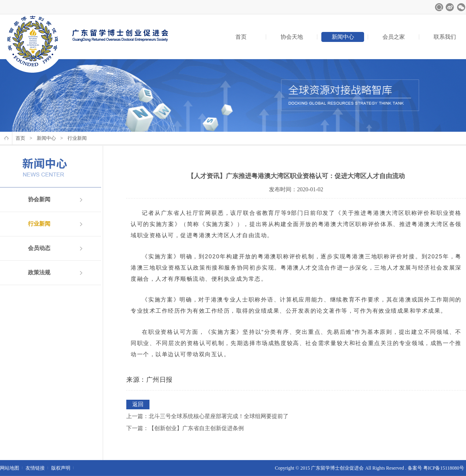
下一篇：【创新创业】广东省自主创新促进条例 (185, 428)
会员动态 (39, 248)
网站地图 (10, 468)
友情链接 (35, 468)
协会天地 (292, 37)
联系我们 (445, 37)
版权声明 (61, 468)
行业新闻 (39, 224)
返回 (138, 404)
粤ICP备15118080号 (444, 468)
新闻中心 (343, 37)
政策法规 (39, 273)
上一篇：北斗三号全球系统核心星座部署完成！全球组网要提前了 (207, 416)
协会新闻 (39, 199)
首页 (241, 37)
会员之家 (394, 37)
